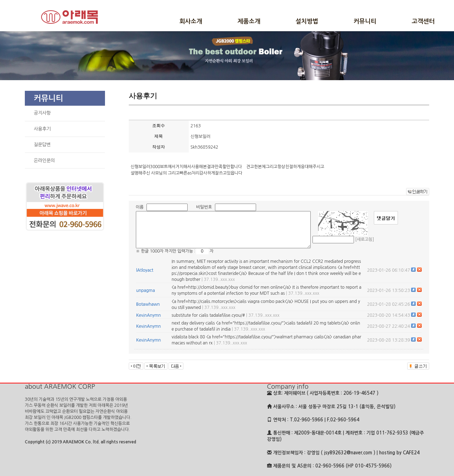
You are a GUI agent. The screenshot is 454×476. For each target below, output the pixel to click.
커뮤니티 (365, 21)
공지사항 (42, 113)
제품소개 (249, 21)
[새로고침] (364, 239)
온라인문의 (44, 160)
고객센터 (423, 21)
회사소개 (191, 21)
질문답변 (42, 145)
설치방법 (307, 21)
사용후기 (42, 129)
